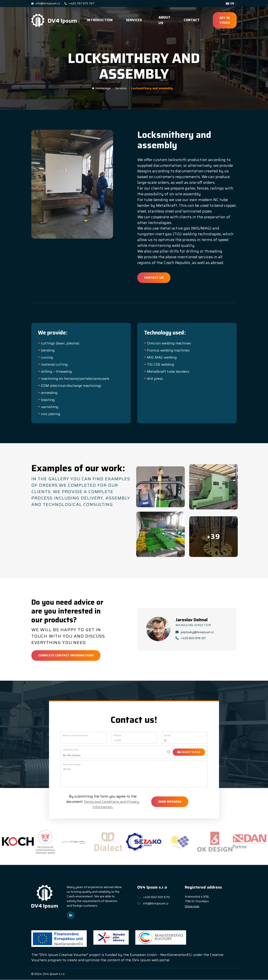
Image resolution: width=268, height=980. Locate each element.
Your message (72, 765)
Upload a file (71, 750)
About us (164, 20)
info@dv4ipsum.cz (46, 4)
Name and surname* (76, 736)
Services (136, 20)
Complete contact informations (66, 656)
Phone (117, 736)
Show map (192, 906)
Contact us (154, 277)
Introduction (100, 20)
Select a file (189, 752)
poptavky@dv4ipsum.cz (195, 633)
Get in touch (225, 20)
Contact (192, 20)
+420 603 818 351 (191, 639)
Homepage (101, 88)
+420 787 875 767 (79, 4)
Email (167, 736)
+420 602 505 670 (154, 897)
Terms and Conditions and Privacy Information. (111, 804)
